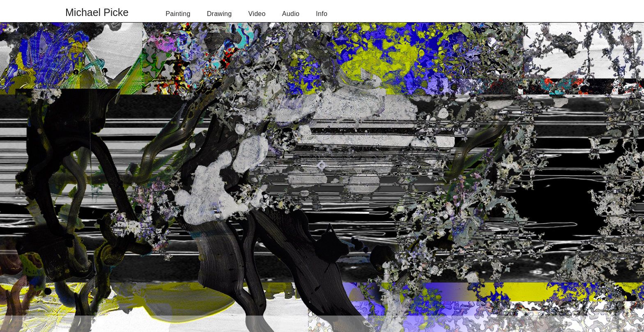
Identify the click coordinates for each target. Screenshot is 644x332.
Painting (178, 14)
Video (257, 14)
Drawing (220, 14)
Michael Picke (97, 12)
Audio (291, 14)
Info (322, 14)
